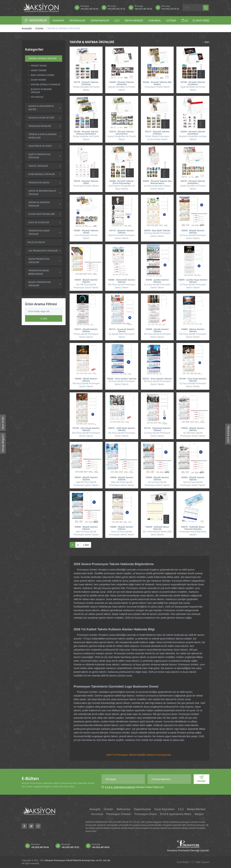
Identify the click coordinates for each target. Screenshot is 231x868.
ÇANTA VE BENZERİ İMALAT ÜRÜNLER (42, 192)
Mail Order (3, 423)
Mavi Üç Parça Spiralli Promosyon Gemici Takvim (86, 533)
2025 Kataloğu (228, 434)
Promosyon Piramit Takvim (157, 87)
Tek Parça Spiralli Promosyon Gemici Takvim (122, 286)
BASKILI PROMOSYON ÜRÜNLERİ (40, 284)
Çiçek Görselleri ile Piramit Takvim (193, 88)
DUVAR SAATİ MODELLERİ (42, 214)
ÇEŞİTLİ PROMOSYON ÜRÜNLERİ (39, 156)
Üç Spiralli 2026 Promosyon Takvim (122, 335)
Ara (44, 318)
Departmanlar (142, 809)
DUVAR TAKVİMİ (38, 80)
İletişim (201, 814)
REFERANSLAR (77, 20)
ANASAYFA (58, 20)
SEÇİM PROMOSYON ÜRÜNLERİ (39, 261)
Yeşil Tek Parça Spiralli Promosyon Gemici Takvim (86, 484)
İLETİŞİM (171, 20)
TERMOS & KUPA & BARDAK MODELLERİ (43, 136)
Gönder (201, 779)
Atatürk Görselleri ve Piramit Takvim (122, 88)
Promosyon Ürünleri (118, 814)
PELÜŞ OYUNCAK (36, 242)
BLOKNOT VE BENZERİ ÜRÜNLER (41, 91)
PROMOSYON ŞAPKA (39, 182)
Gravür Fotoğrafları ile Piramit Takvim (122, 138)
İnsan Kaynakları (165, 809)
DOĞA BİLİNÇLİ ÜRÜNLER (42, 174)
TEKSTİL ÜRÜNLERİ (38, 166)
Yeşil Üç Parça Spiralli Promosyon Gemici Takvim (193, 484)
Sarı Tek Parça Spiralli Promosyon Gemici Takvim (86, 286)
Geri (206, 42)
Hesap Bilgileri (3, 443)
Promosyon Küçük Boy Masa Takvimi (193, 533)
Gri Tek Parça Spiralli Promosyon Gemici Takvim (193, 434)
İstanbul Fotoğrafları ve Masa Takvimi (193, 138)
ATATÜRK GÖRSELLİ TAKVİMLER (45, 85)
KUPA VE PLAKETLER (39, 222)
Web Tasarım (203, 862)
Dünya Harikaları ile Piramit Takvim (86, 138)
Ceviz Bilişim (183, 862)
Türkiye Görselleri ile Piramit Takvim (86, 88)
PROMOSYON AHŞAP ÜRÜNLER (39, 232)
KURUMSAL (155, 20)
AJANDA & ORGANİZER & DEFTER (41, 108)
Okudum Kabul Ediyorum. (135, 787)
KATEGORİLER (36, 20)
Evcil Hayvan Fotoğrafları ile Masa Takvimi (122, 187)
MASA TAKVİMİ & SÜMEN (43, 75)
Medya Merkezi (198, 809)
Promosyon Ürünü (146, 814)
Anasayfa (27, 28)
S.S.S (117, 20)
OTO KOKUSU (37, 97)
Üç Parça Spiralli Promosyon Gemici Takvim (157, 235)
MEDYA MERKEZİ (134, 20)
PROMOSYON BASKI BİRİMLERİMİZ (39, 272)
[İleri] (86, 545)
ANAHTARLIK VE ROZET (40, 146)
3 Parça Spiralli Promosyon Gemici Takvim (86, 335)
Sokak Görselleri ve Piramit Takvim (193, 187)
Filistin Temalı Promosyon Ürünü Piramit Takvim (157, 138)
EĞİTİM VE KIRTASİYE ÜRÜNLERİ (39, 204)
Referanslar (123, 809)
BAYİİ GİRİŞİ (201, 20)
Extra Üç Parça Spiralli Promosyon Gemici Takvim (122, 533)
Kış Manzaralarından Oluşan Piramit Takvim (157, 187)
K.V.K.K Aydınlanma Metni (177, 814)
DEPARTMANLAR (100, 20)
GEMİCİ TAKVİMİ (38, 70)
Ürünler (39, 28)
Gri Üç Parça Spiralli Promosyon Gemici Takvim (157, 484)
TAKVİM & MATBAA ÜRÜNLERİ (42, 58)
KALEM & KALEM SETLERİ (41, 118)
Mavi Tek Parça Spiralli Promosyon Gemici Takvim (122, 484)
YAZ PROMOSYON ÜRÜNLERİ (43, 251)
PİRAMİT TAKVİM (39, 66)
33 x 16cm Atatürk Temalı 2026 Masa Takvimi (157, 533)
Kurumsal (96, 814)
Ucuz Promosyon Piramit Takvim (86, 237)
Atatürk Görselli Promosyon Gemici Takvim (122, 237)
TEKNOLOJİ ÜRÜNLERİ (40, 126)
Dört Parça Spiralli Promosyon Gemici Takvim (86, 434)
